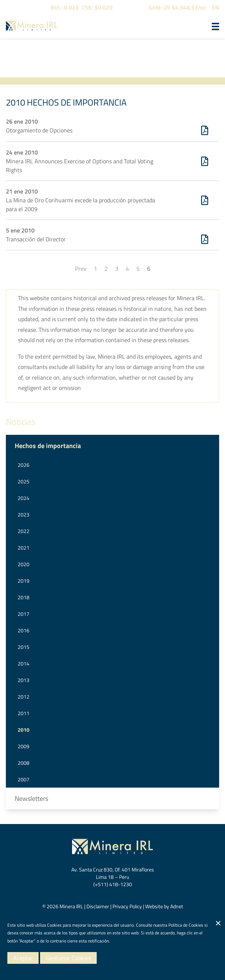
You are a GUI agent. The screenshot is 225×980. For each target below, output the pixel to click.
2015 (24, 647)
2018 (24, 597)
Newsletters (31, 798)
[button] (215, 26)
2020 (24, 564)
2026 (24, 465)
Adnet (177, 906)
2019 (24, 581)
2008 (24, 763)
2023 (24, 514)
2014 (24, 663)
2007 (24, 779)
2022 (24, 531)
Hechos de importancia (48, 446)
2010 (24, 730)
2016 (24, 630)
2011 (24, 713)
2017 (24, 614)
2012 (24, 697)
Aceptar (23, 958)
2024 (24, 498)
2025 (24, 481)
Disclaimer (98, 906)
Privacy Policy (127, 906)
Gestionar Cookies (68, 958)
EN (215, 7)
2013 (24, 680)
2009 (24, 746)
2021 (24, 548)
